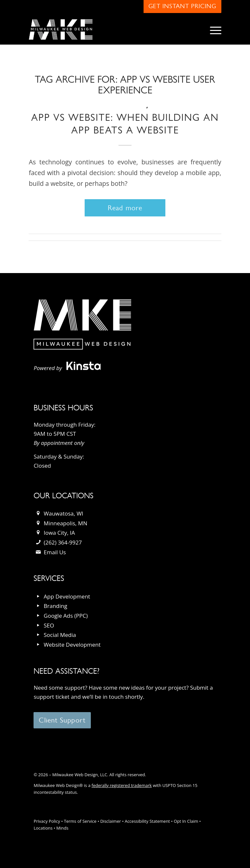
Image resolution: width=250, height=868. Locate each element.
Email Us (55, 552)
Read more (125, 208)
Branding (55, 606)
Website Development (72, 645)
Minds (62, 828)
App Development (67, 596)
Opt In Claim (186, 821)
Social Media (60, 635)
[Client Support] (62, 720)
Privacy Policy (47, 821)
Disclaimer (111, 821)
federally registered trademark (122, 785)
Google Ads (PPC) (66, 616)
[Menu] (212, 30)
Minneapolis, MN (65, 523)
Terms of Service (80, 821)
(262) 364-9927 (63, 542)
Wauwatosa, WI (63, 513)
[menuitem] (212, 30)
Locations (43, 828)
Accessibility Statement (147, 821)
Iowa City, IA (59, 533)
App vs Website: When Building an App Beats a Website (125, 124)
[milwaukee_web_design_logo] (61, 30)
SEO (49, 625)
